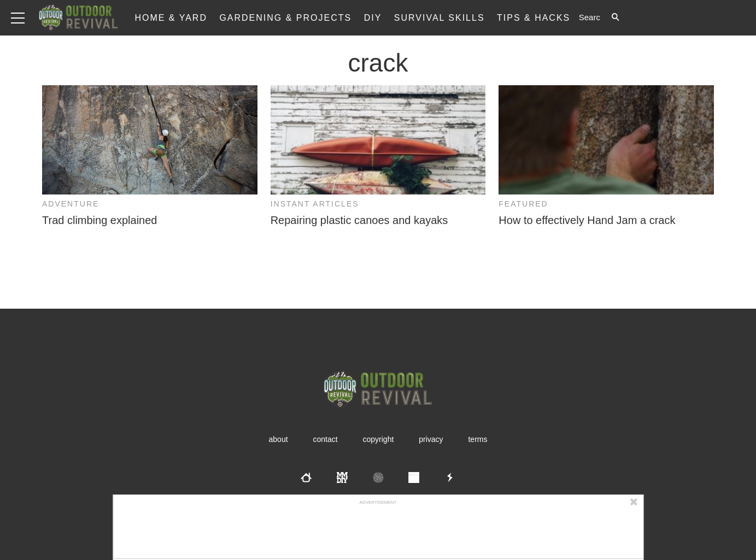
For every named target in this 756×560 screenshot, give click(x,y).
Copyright (379, 439)
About (279, 439)
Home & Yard (171, 18)
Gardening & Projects (285, 18)
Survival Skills (439, 18)
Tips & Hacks (534, 18)
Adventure (71, 204)
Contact (325, 439)
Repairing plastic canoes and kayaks (359, 220)
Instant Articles (315, 204)
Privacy (431, 439)
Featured (523, 204)
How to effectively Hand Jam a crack (587, 220)
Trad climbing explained (99, 220)
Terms (477, 439)
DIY (373, 18)
